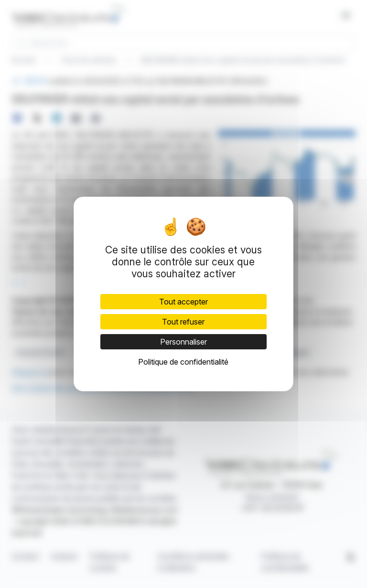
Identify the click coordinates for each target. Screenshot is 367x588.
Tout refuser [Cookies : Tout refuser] (183, 322)
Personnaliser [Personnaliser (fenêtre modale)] (183, 342)
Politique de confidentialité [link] (183, 362)
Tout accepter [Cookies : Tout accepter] (183, 302)
